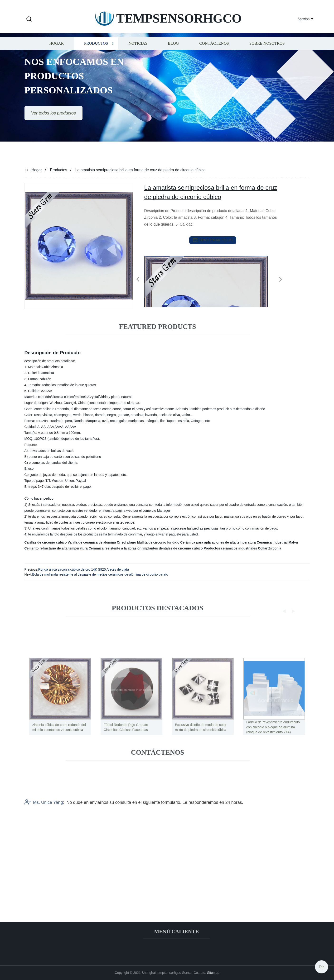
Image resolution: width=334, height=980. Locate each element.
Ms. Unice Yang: (44, 822)
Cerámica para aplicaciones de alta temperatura (218, 542)
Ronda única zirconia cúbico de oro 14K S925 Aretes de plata (84, 569)
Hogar (56, 49)
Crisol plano (127, 542)
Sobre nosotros (267, 49)
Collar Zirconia (270, 548)
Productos (96, 49)
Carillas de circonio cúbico (46, 542)
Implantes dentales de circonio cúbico (173, 548)
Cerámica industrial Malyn (277, 542)
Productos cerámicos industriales (230, 548)
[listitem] (167, 277)
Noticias (138, 49)
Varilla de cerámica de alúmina (92, 542)
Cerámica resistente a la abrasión (115, 548)
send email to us (213, 240)
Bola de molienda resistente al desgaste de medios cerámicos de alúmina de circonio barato (100, 574)
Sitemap (213, 973)
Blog (173, 49)
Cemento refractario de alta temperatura (56, 548)
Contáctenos (214, 49)
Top (322, 966)
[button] (29, 19)
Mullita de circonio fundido (158, 542)
